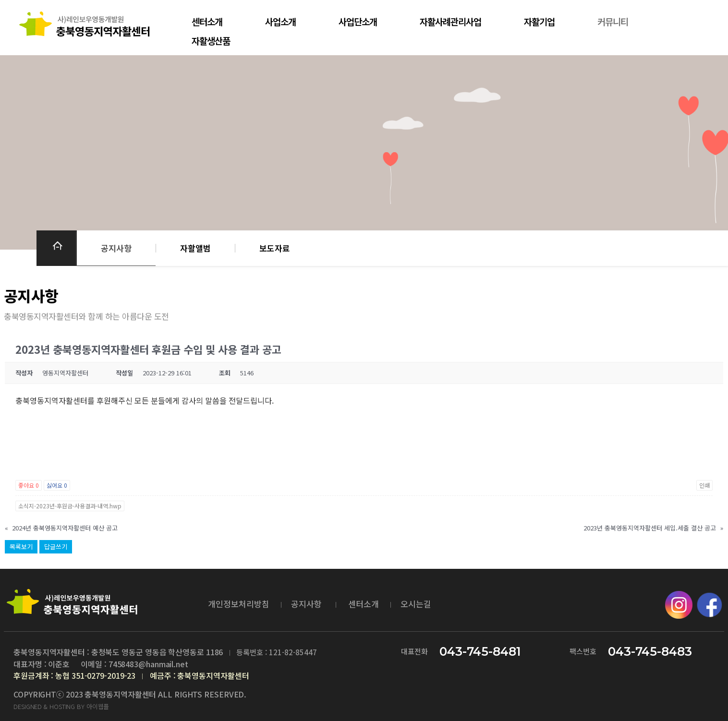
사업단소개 (355, 21)
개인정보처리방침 (239, 604)
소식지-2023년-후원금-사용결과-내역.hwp (70, 506)
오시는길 (416, 604)
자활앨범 (195, 248)
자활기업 (535, 21)
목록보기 (21, 547)
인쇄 (704, 485)
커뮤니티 (607, 21)
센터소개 (206, 21)
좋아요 (29, 485)
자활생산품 (210, 41)
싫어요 (57, 485)
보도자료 (275, 248)
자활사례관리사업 (447, 21)
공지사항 (116, 248)
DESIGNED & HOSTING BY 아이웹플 (61, 706)
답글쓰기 (56, 547)
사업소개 (279, 21)
